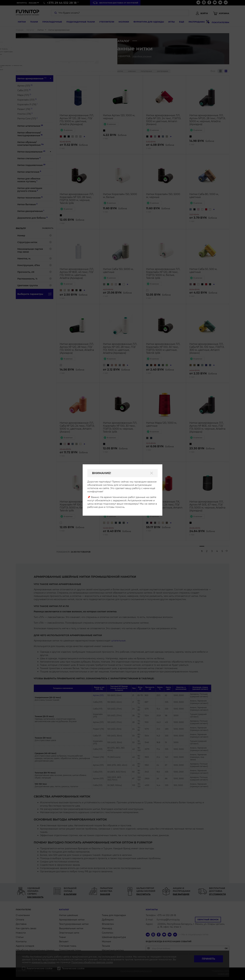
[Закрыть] (152, 473)
